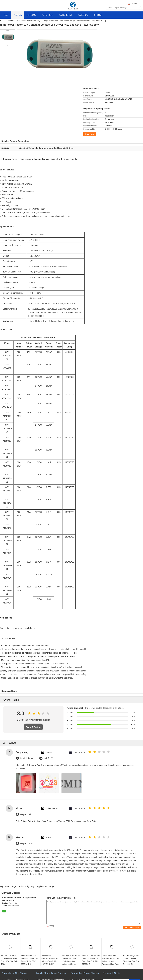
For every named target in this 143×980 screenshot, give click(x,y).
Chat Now (98, 15)
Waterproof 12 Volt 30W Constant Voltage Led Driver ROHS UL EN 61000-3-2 (91, 960)
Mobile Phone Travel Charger (51, 973)
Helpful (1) (48, 758)
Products (18, 15)
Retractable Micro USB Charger (29, 21)
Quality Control (65, 15)
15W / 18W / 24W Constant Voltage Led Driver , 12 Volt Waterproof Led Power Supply (111, 961)
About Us (32, 15)
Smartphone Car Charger (15, 973)
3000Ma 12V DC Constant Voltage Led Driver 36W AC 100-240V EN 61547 (50, 960)
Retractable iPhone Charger (85, 973)
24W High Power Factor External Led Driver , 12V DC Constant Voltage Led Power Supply (71, 961)
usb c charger (11, 886)
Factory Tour (47, 15)
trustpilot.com (27, 758)
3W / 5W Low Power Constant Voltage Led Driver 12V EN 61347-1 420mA (10, 960)
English (135, 4)
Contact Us (83, 15)
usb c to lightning (27, 886)
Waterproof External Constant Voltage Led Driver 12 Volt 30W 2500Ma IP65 (29, 960)
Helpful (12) (26, 814)
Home (5, 15)
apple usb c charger (46, 886)
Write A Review (33, 727)
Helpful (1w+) (26, 844)
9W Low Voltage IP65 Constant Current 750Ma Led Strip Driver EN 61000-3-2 (131, 960)
